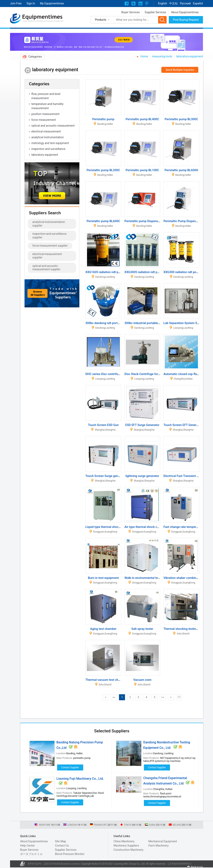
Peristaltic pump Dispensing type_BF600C (153, 221)
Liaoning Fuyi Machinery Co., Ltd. (80, 779)
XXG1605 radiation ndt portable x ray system (115, 272)
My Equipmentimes (52, 3)
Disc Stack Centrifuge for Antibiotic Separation (156, 374)
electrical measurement (46, 131)
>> (163, 697)
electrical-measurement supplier (47, 256)
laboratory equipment (45, 155)
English (162, 3)
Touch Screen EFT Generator (183, 425)
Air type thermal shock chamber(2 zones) (152, 527)
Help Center (27, 846)
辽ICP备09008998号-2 (179, 864)
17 (179, 697)
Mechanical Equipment (163, 841)
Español (198, 3)
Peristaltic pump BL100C (142, 170)
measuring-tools (162, 56)
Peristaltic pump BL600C (103, 221)
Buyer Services (131, 12)
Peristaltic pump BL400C (142, 119)
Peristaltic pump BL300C (181, 119)
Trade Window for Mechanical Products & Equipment (43, 21)
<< (114, 697)
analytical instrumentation (48, 137)
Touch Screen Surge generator (106, 476)
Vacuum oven (142, 680)
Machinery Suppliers (126, 846)
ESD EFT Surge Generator (142, 425)
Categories (35, 57)
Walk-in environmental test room (146, 578)
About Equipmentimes (185, 12)
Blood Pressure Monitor (70, 854)
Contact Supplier (70, 767)
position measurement (45, 114)
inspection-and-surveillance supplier (49, 236)
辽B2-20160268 (52, 864)
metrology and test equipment (50, 143)
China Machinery (124, 841)
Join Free (16, 3)
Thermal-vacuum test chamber (106, 680)
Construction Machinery (129, 850)
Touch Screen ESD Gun (103, 425)
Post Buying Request (186, 20)
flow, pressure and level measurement (46, 96)
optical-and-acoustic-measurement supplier (46, 268)
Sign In (31, 3)
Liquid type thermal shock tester (107, 527)
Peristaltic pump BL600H (181, 170)
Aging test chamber (103, 629)
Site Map (60, 841)
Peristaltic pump (103, 119)
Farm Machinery (159, 846)
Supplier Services (155, 12)
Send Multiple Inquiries (180, 70)
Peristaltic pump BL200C (103, 170)
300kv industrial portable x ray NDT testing (153, 323)
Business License (70, 864)
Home (144, 56)
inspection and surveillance (48, 149)
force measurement (44, 120)
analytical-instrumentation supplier (49, 224)
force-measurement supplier (50, 246)
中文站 (173, 3)
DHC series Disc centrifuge (103, 374)
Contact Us (62, 846)
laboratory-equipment (190, 56)
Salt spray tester (142, 629)
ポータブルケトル (31, 854)
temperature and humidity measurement (47, 106)
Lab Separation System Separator (186, 323)
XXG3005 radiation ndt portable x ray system (154, 272)
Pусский (185, 3)
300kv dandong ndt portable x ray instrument (116, 323)
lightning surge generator (142, 476)
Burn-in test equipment (103, 578)
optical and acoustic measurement (53, 126)
